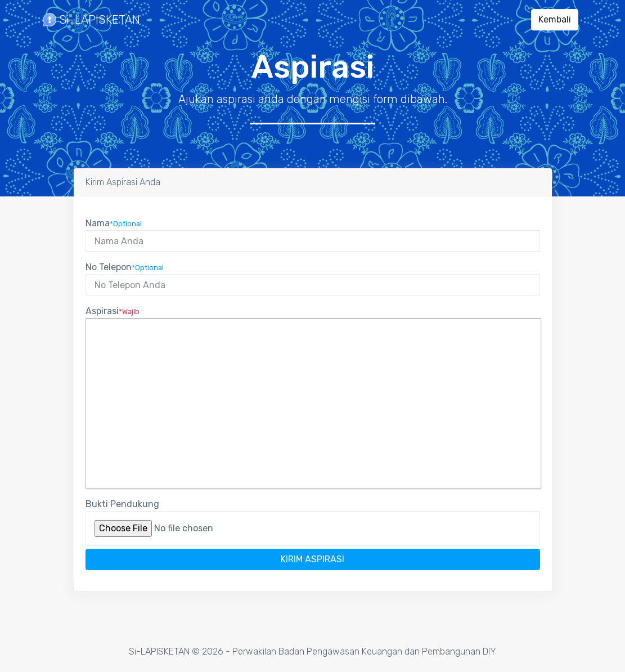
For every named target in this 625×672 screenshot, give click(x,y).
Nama (114, 223)
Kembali (555, 19)
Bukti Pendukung (122, 504)
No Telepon (125, 267)
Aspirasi (113, 311)
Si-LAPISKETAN (91, 20)
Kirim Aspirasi (312, 559)
